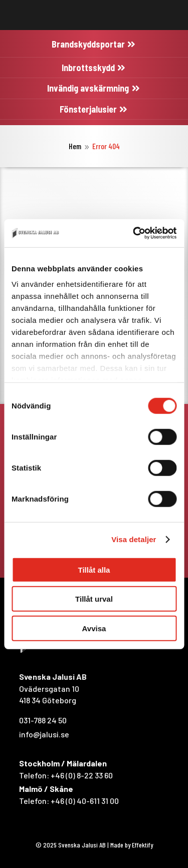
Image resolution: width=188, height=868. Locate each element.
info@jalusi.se (44, 734)
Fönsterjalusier (88, 109)
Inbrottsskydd (88, 68)
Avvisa (94, 628)
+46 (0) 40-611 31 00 (85, 801)
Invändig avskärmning (88, 88)
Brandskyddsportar (88, 44)
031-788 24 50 (43, 720)
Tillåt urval (94, 599)
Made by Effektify (132, 845)
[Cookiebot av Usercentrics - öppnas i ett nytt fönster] (134, 233)
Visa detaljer (134, 539)
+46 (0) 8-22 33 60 (82, 775)
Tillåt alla (94, 569)
